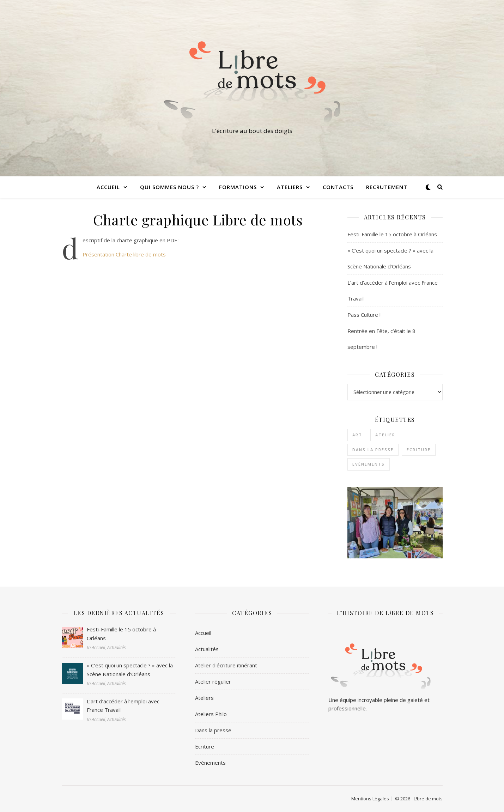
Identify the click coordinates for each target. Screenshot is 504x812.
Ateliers (290, 187)
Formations (238, 187)
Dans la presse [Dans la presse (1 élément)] (373, 450)
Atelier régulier (213, 681)
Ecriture (205, 746)
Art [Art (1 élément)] (357, 435)
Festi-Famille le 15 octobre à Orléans (392, 234)
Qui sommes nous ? (169, 187)
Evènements (210, 763)
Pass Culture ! (364, 315)
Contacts (338, 187)
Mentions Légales (370, 799)
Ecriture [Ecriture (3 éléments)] (419, 450)
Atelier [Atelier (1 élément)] (385, 435)
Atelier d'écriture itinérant (226, 665)
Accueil (108, 187)
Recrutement (387, 187)
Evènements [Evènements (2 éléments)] (369, 464)
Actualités (207, 649)
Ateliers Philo (211, 714)
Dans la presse (213, 730)
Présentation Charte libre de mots (124, 254)
